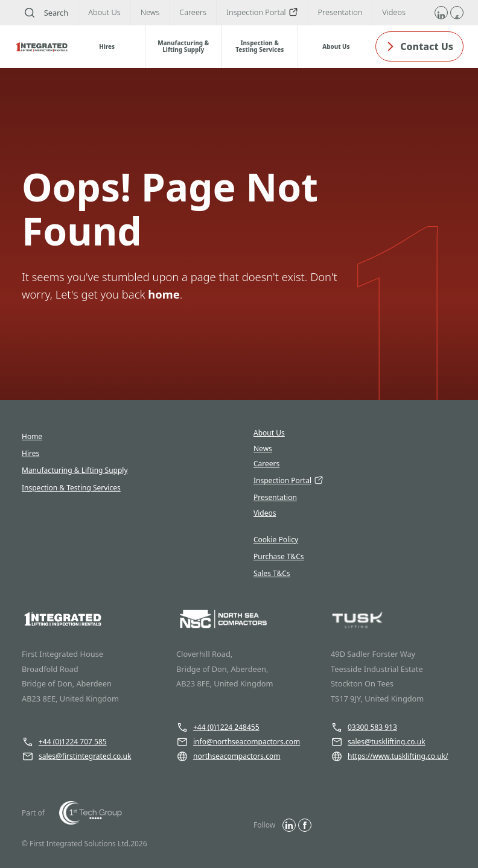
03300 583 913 (364, 727)
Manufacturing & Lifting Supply (75, 470)
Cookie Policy (276, 540)
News (263, 449)
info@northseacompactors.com (238, 742)
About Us (269, 433)
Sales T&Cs (272, 573)
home (164, 294)
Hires (30, 453)
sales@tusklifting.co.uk (378, 742)
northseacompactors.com (228, 756)
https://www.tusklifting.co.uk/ (390, 756)
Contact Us (419, 46)
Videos (265, 513)
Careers (266, 464)
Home (32, 436)
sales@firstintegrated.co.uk (76, 756)
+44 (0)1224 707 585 (64, 742)
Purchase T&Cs (279, 556)
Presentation (275, 498)
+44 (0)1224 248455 (218, 727)
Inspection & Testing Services (71, 488)
